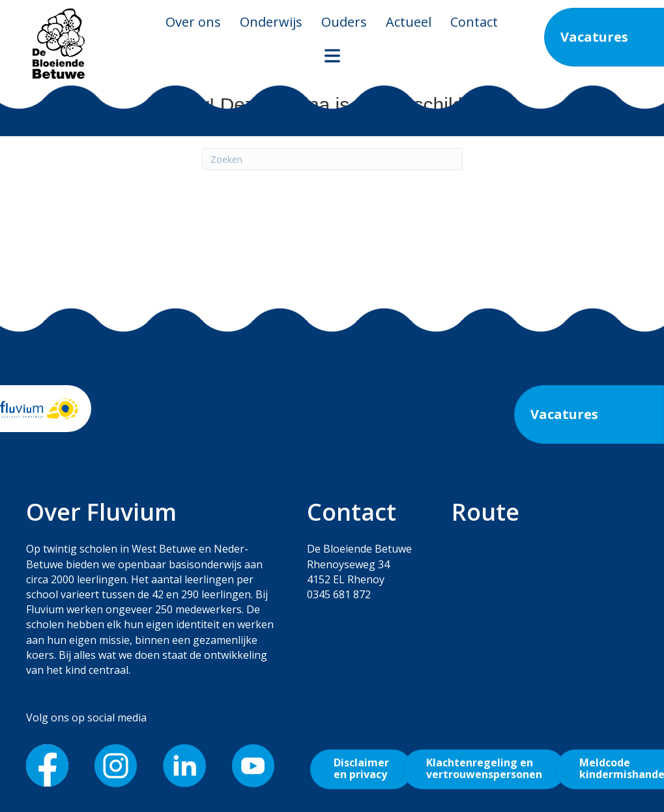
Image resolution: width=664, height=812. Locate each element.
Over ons (193, 22)
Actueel (409, 22)
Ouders (344, 22)
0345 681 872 (339, 594)
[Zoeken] (332, 159)
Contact (474, 22)
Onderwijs (271, 22)
